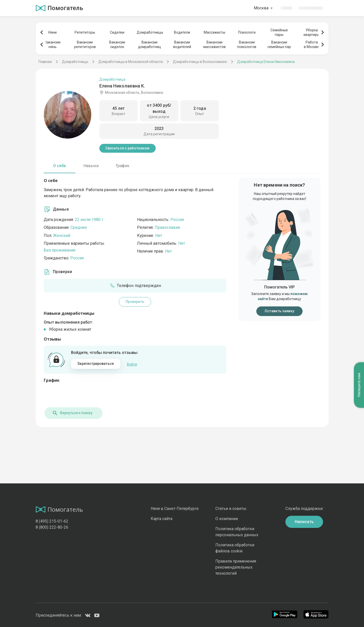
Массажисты (214, 32)
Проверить (135, 302)
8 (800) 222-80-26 (52, 527)
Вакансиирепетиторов (85, 44)
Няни (52, 32)
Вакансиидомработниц (150, 44)
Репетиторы (85, 32)
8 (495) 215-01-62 (52, 520)
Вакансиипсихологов (247, 44)
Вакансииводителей (182, 44)
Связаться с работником (128, 148)
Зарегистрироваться (96, 364)
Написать (304, 521)
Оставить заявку (279, 311)
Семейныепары (279, 32)
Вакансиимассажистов (214, 44)
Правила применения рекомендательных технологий (236, 567)
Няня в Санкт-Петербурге (175, 508)
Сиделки (117, 32)
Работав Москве (312, 44)
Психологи (247, 32)
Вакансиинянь (52, 44)
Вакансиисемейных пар (279, 44)
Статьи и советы (231, 508)
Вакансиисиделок (117, 44)
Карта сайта (162, 518)
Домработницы (150, 32)
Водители (182, 32)
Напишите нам (359, 354)
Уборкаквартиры (312, 32)
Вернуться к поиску (72, 412)
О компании (227, 518)
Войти (132, 364)
